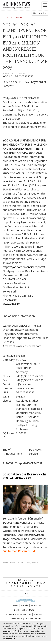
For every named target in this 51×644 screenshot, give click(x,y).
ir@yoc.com (10, 300)
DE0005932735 (16, 17)
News (15, 605)
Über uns (38, 614)
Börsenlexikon (26, 580)
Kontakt (24, 605)
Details (44, 636)
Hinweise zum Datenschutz (18, 614)
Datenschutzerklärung (24, 610)
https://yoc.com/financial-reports (23, 267)
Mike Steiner (16, 619)
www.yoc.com (12, 304)
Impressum (36, 605)
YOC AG (6, 17)
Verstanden (7, 639)
